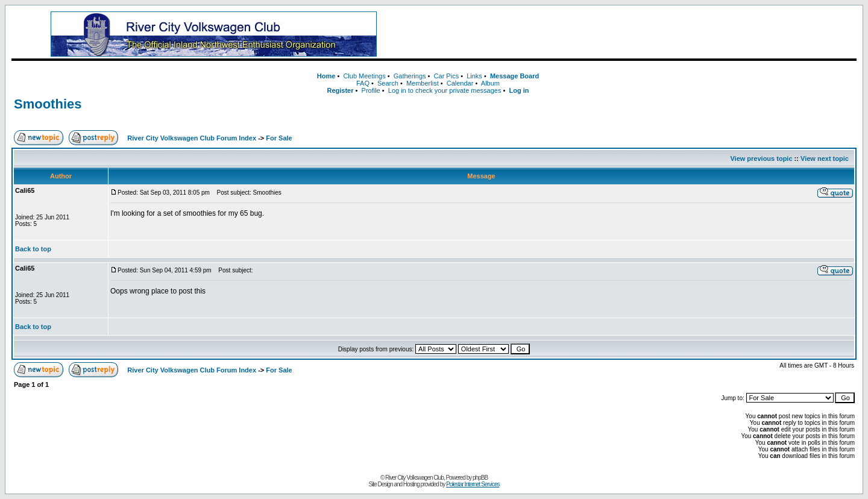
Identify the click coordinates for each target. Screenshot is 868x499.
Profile (371, 90)
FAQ (363, 83)
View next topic (825, 158)
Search (388, 83)
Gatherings (410, 76)
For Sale (279, 138)
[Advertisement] (636, 34)
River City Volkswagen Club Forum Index (192, 138)
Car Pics (447, 76)
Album (490, 83)
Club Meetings (364, 76)
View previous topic (761, 158)
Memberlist (423, 83)
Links (474, 76)
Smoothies (48, 104)
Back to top (33, 249)
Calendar (460, 83)
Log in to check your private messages (445, 90)
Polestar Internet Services (473, 484)
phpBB (480, 478)
